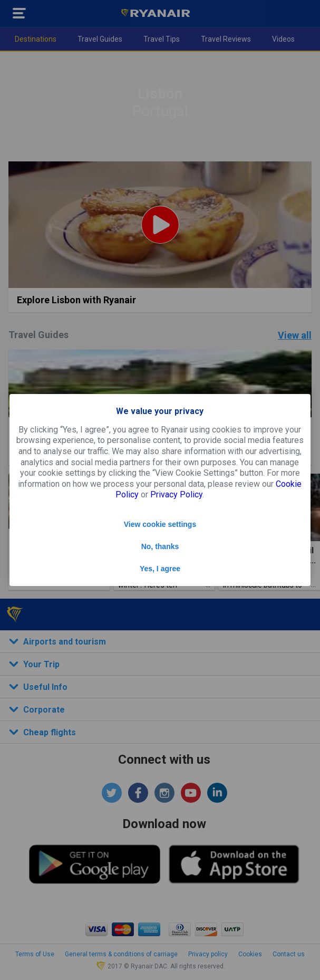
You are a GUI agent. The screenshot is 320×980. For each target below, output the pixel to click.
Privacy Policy (176, 494)
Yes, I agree (160, 569)
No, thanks (160, 546)
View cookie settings (160, 524)
